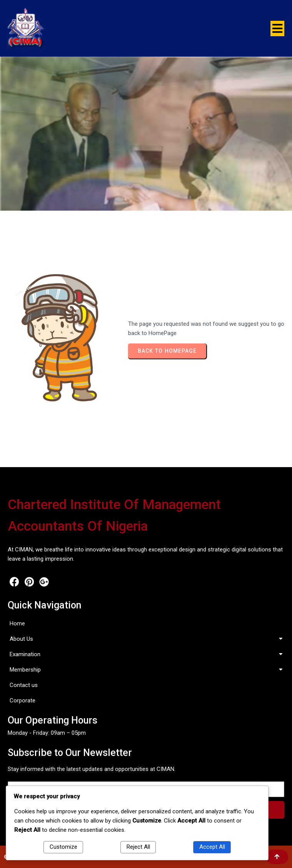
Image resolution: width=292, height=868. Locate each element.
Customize (63, 847)
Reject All (138, 847)
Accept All (212, 847)
